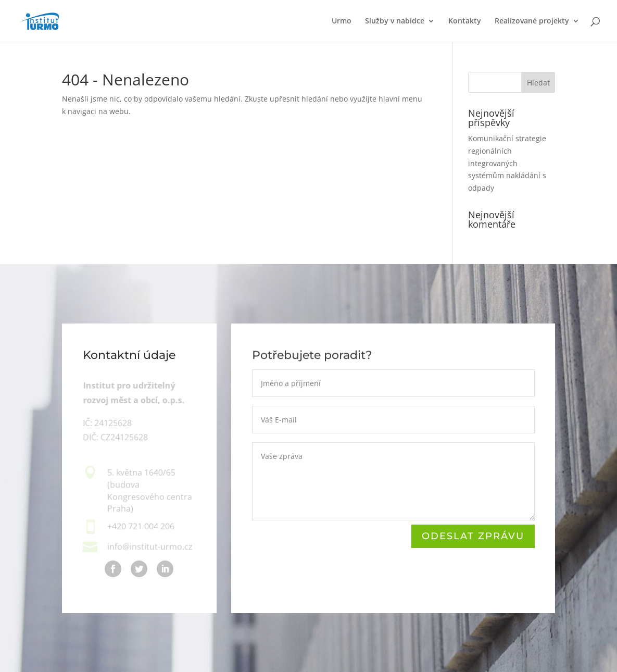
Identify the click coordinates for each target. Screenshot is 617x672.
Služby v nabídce (395, 21)
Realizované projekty (532, 21)
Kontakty (465, 21)
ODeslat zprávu (473, 536)
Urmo (342, 21)
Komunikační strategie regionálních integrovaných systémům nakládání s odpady (507, 163)
